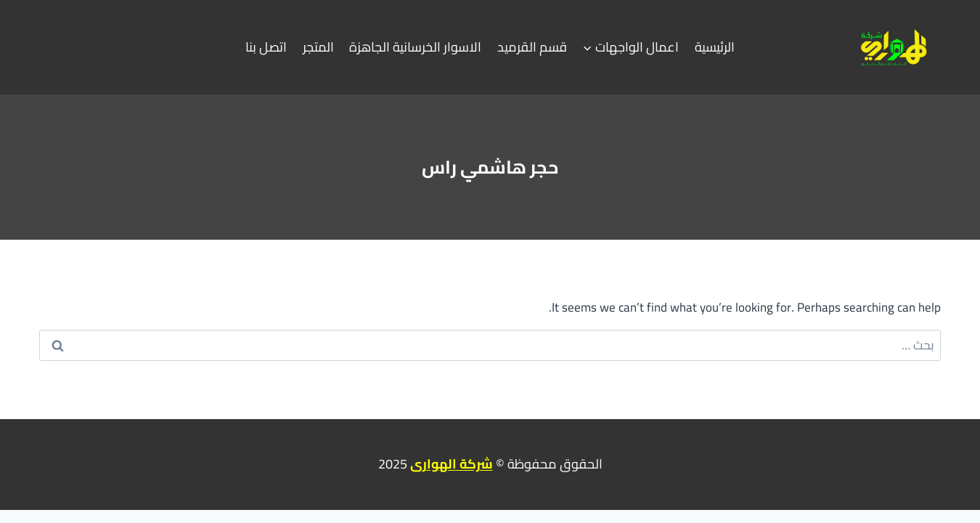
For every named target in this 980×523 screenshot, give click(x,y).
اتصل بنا (266, 47)
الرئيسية (715, 47)
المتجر (318, 47)
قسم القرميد (532, 47)
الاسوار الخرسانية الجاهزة (415, 47)
